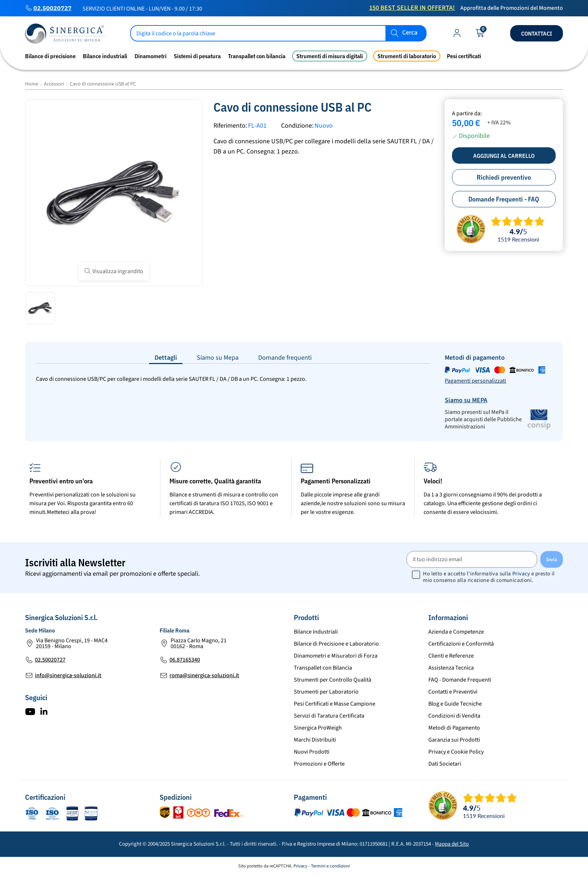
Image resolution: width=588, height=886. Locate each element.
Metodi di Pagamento (454, 728)
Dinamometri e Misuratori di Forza (336, 656)
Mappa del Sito (452, 844)
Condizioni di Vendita (454, 716)
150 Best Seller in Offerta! (412, 8)
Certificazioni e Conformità (461, 644)
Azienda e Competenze (456, 632)
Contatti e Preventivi (453, 692)
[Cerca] (278, 33)
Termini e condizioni (330, 866)
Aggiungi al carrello (504, 156)
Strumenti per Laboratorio (326, 692)
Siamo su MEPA (466, 400)
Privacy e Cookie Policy (456, 752)
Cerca (410, 33)
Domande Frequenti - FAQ (504, 199)
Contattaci (537, 33)
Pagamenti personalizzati (475, 381)
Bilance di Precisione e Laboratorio (336, 644)
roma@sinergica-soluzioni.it (204, 675)
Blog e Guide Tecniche (455, 704)
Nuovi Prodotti (312, 752)
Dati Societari (445, 764)
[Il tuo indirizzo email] (472, 559)
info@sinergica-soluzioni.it (68, 675)
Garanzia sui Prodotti (454, 740)
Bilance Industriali (316, 632)
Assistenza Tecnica (451, 668)
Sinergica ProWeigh (318, 728)
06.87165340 (185, 660)
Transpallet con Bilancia (323, 668)
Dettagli (166, 358)
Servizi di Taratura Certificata (329, 716)
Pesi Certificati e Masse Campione (335, 704)
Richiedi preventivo (504, 177)
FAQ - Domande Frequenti (460, 680)
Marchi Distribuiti (315, 740)
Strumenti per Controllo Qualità (333, 680)
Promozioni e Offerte (319, 764)
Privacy (521, 574)
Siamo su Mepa (218, 358)
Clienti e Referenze (451, 656)
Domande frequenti (285, 358)
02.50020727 (53, 8)
